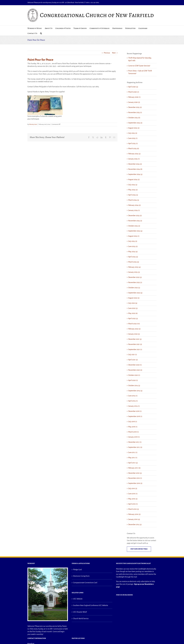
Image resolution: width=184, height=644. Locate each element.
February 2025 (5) (134, 154)
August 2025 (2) (134, 128)
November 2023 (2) (135, 221)
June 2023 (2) (133, 246)
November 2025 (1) (135, 112)
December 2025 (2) (135, 107)
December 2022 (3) (135, 277)
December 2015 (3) (135, 524)
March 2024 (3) (134, 200)
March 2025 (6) (134, 148)
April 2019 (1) (133, 401)
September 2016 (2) (135, 483)
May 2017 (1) (133, 458)
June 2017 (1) (133, 452)
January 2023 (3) (134, 272)
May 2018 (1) (133, 427)
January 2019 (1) (134, 406)
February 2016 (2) (134, 514)
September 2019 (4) (135, 391)
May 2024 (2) (133, 190)
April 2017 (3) (133, 463)
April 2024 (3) (133, 195)
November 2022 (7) (135, 282)
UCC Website (78, 599)
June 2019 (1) (133, 396)
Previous (107, 53)
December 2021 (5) (135, 339)
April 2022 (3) (133, 318)
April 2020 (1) (133, 380)
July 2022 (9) (133, 303)
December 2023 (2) (135, 216)
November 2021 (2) (135, 344)
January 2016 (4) (134, 519)
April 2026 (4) (133, 87)
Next (114, 53)
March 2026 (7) (134, 92)
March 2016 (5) (134, 509)
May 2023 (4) (133, 252)
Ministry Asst (33, 124)
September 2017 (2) (135, 447)
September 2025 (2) (135, 123)
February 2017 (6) (134, 468)
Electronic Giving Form (81, 576)
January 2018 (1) (134, 437)
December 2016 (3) (135, 473)
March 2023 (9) (134, 262)
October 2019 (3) (134, 386)
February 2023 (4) (134, 267)
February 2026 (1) (134, 97)
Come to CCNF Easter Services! (139, 66)
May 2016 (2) (133, 499)
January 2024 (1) (134, 210)
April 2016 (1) (133, 504)
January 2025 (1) (134, 159)
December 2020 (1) (135, 365)
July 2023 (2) (133, 241)
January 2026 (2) (134, 102)
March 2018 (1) (134, 432)
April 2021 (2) (133, 360)
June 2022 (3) (133, 308)
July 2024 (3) (133, 185)
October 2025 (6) (134, 118)
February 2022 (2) (134, 329)
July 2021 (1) (133, 355)
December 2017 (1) (135, 442)
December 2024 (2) (135, 164)
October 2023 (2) (134, 226)
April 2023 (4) (133, 257)
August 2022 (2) (134, 298)
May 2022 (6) (133, 313)
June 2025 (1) (133, 138)
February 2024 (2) (134, 205)
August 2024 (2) (134, 179)
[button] (41, 33)
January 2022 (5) (134, 334)
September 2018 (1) (135, 416)
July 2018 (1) (133, 422)
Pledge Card (77, 570)
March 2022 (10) (134, 324)
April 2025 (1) (133, 143)
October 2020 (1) (134, 375)
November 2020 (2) (135, 370)
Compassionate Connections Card (85, 583)
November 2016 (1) (135, 478)
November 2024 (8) (135, 169)
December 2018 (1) (135, 411)
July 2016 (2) (133, 488)
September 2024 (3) (135, 174)
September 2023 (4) (135, 231)
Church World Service (81, 619)
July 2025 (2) (133, 133)
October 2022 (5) (134, 288)
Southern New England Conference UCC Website (91, 605)
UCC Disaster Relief (80, 612)
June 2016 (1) (133, 494)
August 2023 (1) (134, 236)
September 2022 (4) (135, 293)
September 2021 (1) (135, 349)
